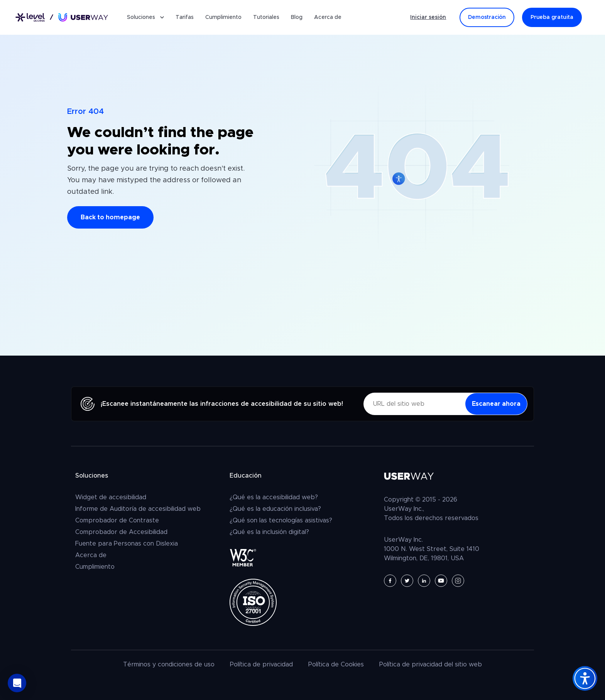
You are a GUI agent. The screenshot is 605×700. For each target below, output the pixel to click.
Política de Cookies (336, 664)
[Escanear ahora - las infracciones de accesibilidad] (496, 404)
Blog (297, 17)
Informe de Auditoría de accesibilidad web (138, 509)
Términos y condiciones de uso (169, 664)
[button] (17, 683)
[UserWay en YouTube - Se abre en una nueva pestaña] (441, 581)
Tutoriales (266, 17)
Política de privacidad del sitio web (431, 664)
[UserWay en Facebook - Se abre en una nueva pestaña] (390, 581)
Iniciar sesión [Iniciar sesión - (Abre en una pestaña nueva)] (428, 17)
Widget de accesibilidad (111, 497)
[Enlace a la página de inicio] (62, 18)
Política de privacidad (261, 664)
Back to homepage (110, 217)
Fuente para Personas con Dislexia (127, 544)
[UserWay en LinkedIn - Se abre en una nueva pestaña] (424, 581)
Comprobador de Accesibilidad (121, 532)
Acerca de (328, 17)
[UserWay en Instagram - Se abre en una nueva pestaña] (458, 581)
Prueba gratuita (552, 17)
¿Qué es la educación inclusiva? (275, 509)
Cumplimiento (223, 17)
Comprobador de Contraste (117, 520)
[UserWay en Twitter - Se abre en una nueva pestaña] (407, 581)
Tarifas (185, 17)
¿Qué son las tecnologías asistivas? (281, 520)
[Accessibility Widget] (585, 678)
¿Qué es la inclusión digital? (269, 532)
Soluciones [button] (145, 17)
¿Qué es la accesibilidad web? (274, 497)
